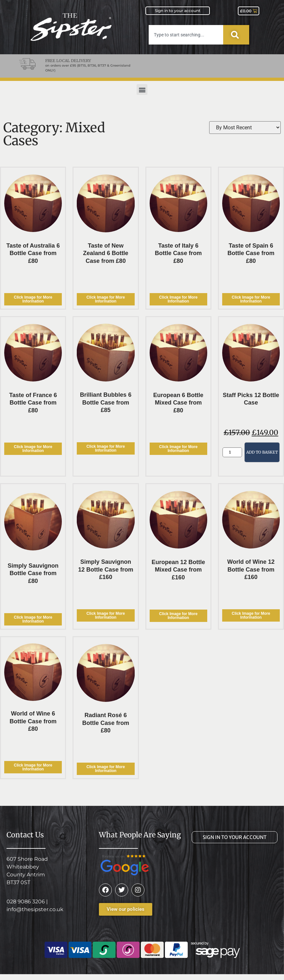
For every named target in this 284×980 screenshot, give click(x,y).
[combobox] (186, 35)
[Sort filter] (245, 128)
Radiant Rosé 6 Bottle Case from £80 (106, 723)
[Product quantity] (232, 452)
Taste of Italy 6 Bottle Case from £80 (178, 253)
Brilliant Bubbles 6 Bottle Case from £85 (106, 402)
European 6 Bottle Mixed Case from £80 (178, 403)
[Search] (236, 35)
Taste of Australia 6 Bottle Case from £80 (33, 253)
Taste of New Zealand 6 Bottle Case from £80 (106, 253)
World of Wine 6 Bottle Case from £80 (33, 721)
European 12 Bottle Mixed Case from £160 (178, 570)
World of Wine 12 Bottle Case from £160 (251, 569)
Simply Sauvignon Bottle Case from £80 (33, 573)
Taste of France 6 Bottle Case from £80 (33, 403)
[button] (142, 90)
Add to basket (262, 452)
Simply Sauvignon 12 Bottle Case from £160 (106, 569)
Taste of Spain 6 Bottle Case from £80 (251, 253)
